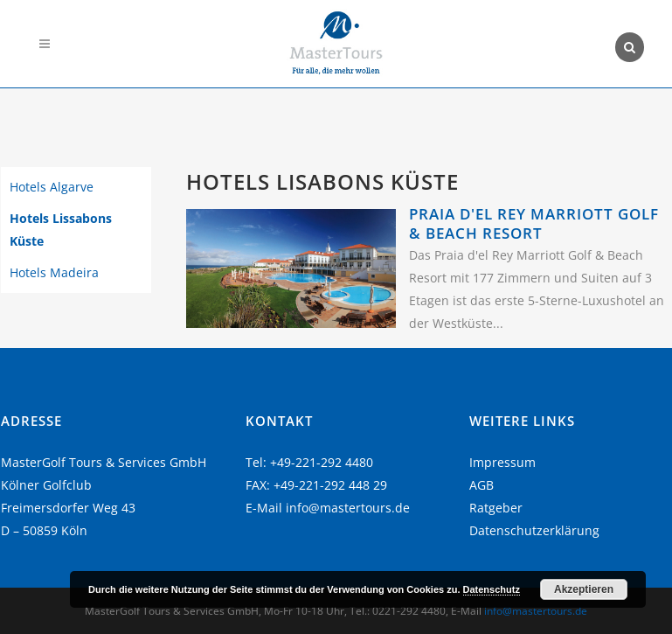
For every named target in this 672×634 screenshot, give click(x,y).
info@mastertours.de (348, 508)
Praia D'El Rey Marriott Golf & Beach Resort (534, 223)
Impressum (502, 462)
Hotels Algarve (52, 187)
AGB (481, 485)
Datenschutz (492, 589)
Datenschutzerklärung (534, 530)
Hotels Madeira (54, 272)
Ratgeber (496, 508)
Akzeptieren (584, 589)
